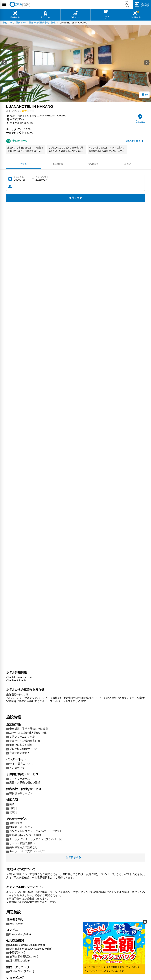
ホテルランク (13, 111)
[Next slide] (147, 63)
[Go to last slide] (4, 63)
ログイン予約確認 (145, 4)
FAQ (127, 7)
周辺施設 (93, 164)
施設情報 (58, 164)
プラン (23, 164)
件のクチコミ (133, 141)
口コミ (128, 164)
